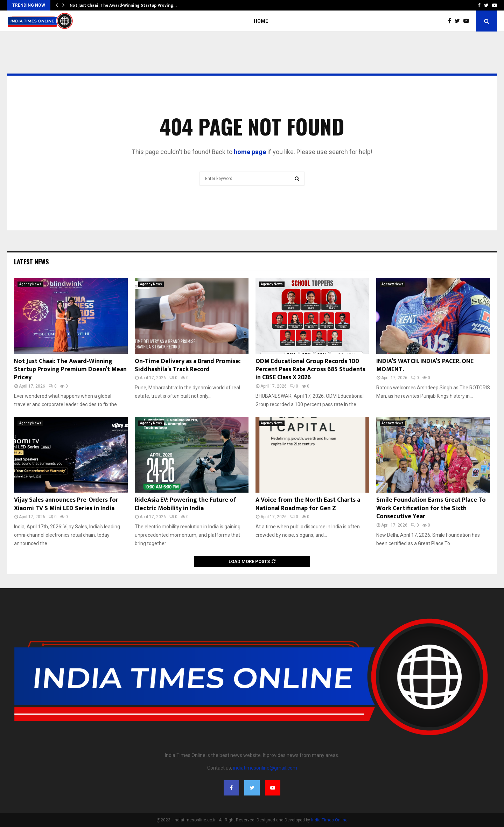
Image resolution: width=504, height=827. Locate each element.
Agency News (30, 284)
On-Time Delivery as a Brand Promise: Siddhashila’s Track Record (188, 365)
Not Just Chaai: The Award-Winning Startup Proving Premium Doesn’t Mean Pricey (70, 370)
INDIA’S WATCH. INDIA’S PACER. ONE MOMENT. (425, 365)
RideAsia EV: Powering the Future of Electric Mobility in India (185, 504)
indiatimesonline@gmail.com (265, 768)
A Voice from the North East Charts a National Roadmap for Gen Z (308, 504)
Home (261, 21)
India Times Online (329, 820)
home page (250, 152)
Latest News (31, 262)
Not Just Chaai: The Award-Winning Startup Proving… (123, 5)
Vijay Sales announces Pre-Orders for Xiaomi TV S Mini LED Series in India (66, 504)
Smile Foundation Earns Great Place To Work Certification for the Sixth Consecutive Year (431, 508)
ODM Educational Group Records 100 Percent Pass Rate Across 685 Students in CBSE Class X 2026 (310, 370)
